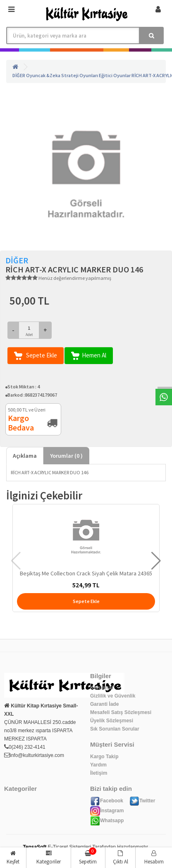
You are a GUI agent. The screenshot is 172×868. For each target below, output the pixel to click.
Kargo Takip (104, 757)
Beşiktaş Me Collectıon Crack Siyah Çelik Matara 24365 (86, 573)
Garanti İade (104, 704)
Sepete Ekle (36, 356)
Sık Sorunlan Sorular (115, 729)
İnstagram (107, 811)
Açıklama (25, 456)
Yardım (98, 765)
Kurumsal (102, 688)
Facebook (107, 801)
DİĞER (19, 75)
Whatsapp (107, 821)
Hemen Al (89, 356)
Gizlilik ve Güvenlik (113, 696)
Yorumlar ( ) (66, 456)
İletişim (99, 773)
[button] (156, 561)
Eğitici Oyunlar (115, 75)
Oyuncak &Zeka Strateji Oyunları (62, 75)
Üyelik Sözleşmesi (112, 721)
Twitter (142, 801)
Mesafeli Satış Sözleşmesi (121, 712)
